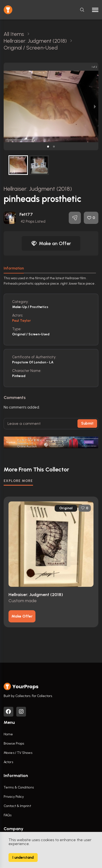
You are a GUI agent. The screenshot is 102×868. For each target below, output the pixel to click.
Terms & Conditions (19, 787)
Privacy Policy (14, 797)
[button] (48, 147)
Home (8, 734)
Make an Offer (51, 243)
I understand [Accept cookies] (23, 858)
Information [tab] (14, 268)
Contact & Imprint (17, 806)
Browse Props (14, 743)
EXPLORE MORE (18, 481)
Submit (87, 423)
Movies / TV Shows (18, 753)
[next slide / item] (95, 106)
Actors (8, 762)
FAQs (8, 815)
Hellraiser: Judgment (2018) (38, 189)
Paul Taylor (21, 321)
